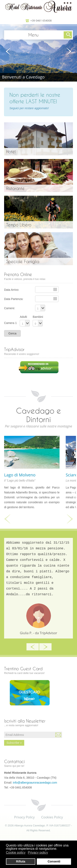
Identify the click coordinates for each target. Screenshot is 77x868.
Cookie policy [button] (16, 853)
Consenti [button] (54, 861)
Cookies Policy (52, 817)
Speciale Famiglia (23, 261)
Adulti (23, 317)
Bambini (38, 317)
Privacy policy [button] (38, 853)
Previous (7, 519)
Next (70, 519)
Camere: (10, 308)
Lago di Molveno (20, 475)
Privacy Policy (24, 817)
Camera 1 (10, 323)
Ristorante (15, 188)
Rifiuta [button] (21, 861)
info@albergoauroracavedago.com (35, 783)
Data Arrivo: (12, 290)
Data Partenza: (14, 299)
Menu (33, 35)
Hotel (11, 152)
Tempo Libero (19, 225)
